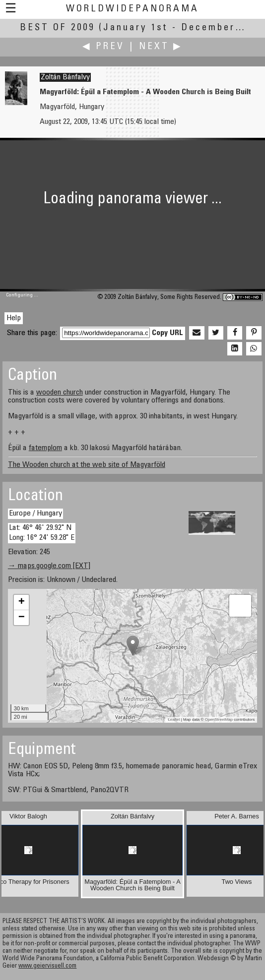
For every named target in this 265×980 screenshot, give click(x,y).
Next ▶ (161, 47)
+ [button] (22, 602)
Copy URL (167, 333)
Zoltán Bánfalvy (65, 77)
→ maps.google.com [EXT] (49, 566)
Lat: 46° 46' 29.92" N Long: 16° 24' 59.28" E (42, 533)
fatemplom (45, 448)
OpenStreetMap (219, 720)
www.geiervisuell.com (47, 966)
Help (14, 318)
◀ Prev (103, 47)
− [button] (22, 618)
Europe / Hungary (35, 514)
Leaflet (174, 720)
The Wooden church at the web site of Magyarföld (87, 465)
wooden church (60, 393)
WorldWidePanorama (132, 9)
